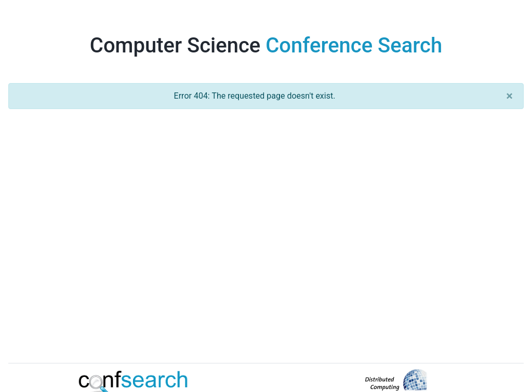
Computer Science (266, 45)
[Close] (509, 96)
